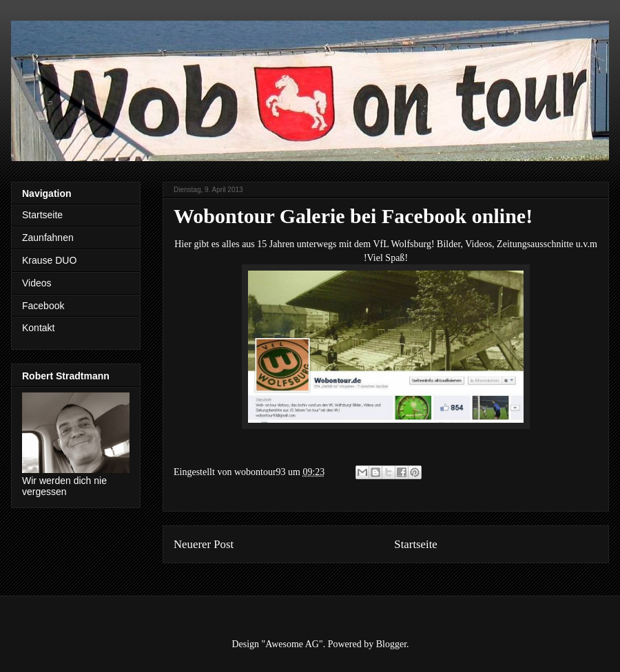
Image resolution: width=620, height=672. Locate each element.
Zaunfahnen (48, 238)
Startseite (415, 544)
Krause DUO (49, 260)
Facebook (43, 306)
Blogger (391, 644)
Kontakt (38, 328)
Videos (37, 283)
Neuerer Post (204, 544)
